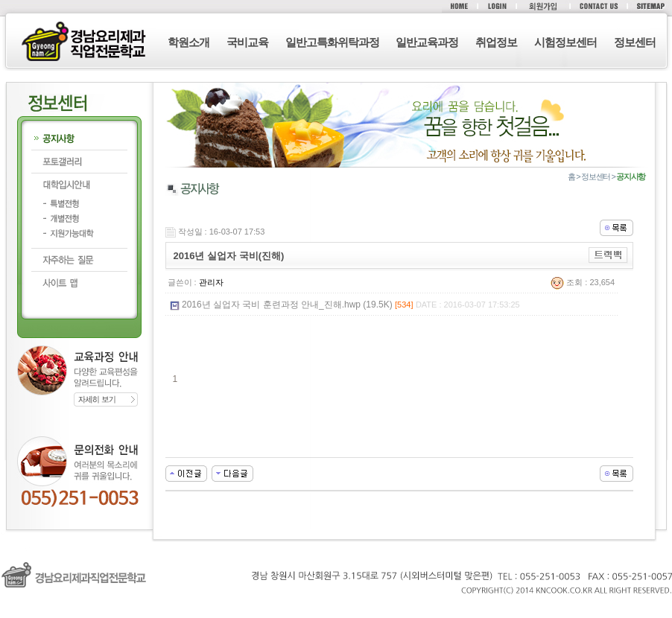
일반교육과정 (427, 42)
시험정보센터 (565, 42)
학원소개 (188, 42)
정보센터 (635, 42)
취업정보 (496, 42)
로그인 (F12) (336, 611)
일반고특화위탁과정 (332, 42)
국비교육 (247, 42)
